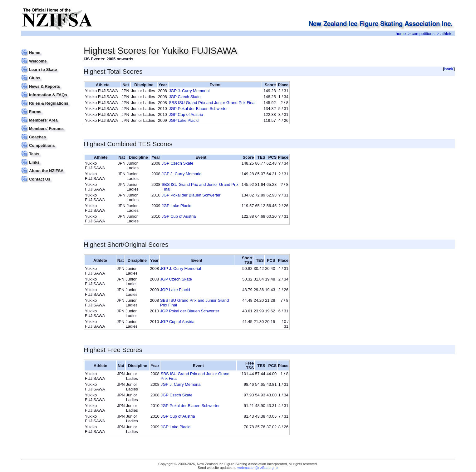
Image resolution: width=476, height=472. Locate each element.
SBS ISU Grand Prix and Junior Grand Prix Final (212, 103)
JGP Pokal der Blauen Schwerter (198, 109)
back (449, 69)
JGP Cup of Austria (186, 114)
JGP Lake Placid (184, 120)
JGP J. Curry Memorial (189, 91)
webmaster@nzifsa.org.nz (258, 468)
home (401, 34)
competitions (423, 34)
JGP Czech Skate (185, 97)
